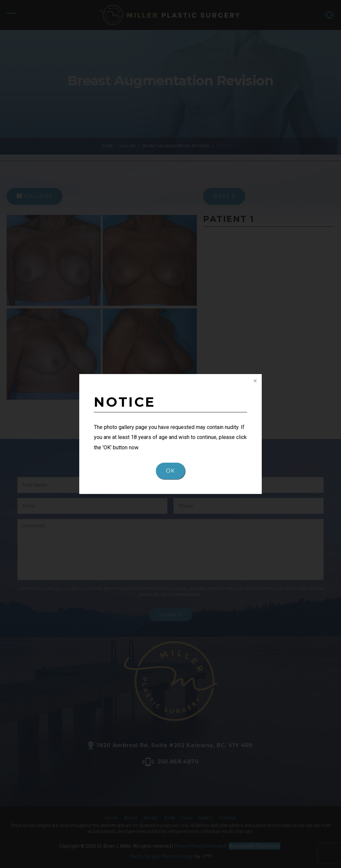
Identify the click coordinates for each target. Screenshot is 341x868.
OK (170, 471)
